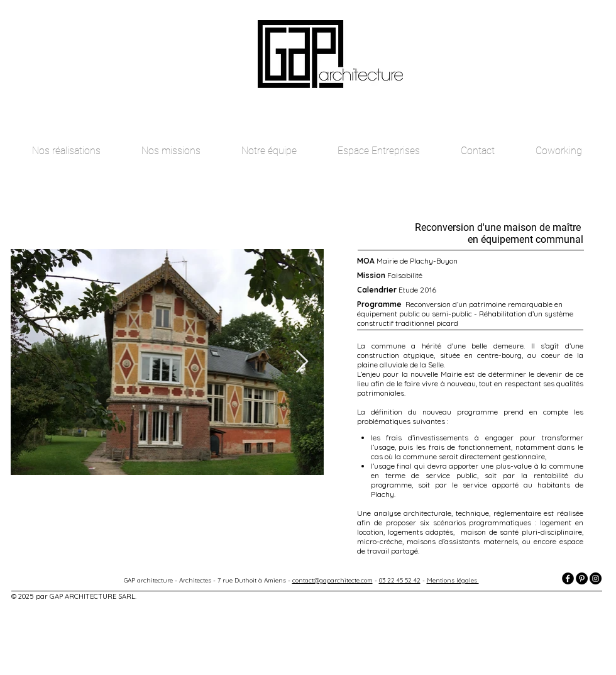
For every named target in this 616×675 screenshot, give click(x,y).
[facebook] (568, 578)
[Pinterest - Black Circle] (582, 578)
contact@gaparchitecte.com (333, 580)
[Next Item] (302, 362)
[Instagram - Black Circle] (596, 578)
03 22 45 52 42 (400, 580)
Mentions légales (453, 580)
